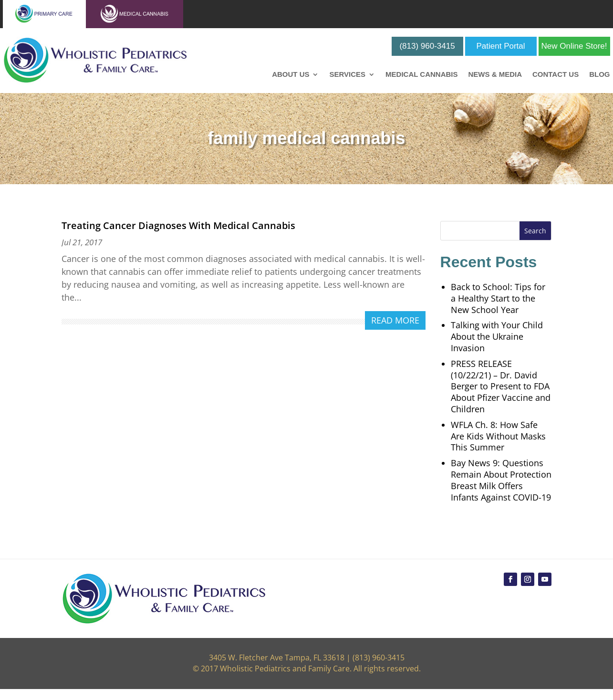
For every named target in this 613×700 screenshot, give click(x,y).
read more (395, 320)
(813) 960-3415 (427, 46)
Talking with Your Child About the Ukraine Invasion (497, 336)
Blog (599, 75)
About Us (291, 75)
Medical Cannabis (421, 75)
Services (347, 75)
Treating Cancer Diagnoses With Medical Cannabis (178, 225)
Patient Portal (501, 46)
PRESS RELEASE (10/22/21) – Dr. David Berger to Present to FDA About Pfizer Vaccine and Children (501, 386)
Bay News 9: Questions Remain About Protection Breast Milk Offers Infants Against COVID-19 (501, 480)
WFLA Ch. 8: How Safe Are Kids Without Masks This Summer (498, 436)
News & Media (495, 75)
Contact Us (556, 75)
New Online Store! (574, 46)
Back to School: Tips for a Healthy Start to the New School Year (498, 298)
